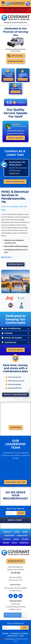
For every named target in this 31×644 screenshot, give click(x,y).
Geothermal (10, 342)
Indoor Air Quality (13, 338)
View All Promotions (15, 182)
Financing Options (16, 601)
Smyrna (14, 543)
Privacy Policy (11, 616)
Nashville (6, 543)
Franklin (17, 532)
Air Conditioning (13, 328)
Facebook (16, 596)
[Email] (11, 628)
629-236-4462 (28, 4)
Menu (3, 5)
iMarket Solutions (10, 639)
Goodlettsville (9, 535)
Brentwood (7, 532)
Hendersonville (22, 535)
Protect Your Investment (16, 395)
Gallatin (25, 532)
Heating (8, 333)
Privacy (23, 617)
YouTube (11, 596)
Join (24, 628)
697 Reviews (21, 102)
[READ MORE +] (7, 257)
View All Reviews (16, 138)
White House (24, 543)
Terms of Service (16, 616)
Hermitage (7, 539)
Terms (26, 617)
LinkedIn (20, 596)
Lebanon (16, 539)
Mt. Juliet (25, 539)
